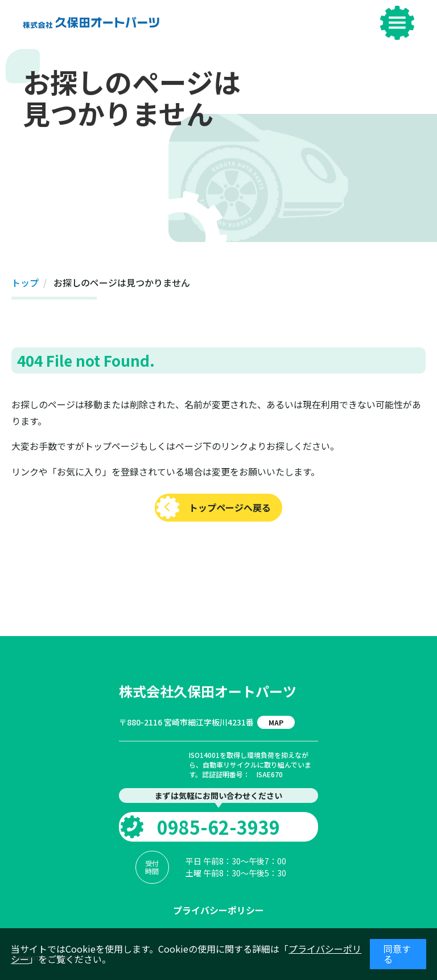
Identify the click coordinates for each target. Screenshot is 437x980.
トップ (25, 282)
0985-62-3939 (218, 827)
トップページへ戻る (230, 507)
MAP (276, 722)
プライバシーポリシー (218, 910)
